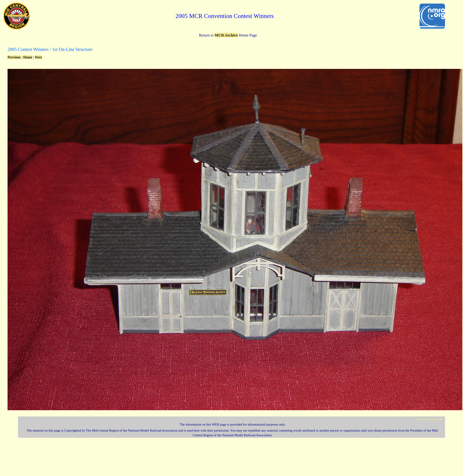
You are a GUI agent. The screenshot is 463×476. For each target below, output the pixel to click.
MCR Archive (226, 35)
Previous (14, 57)
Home (28, 57)
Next (38, 57)
